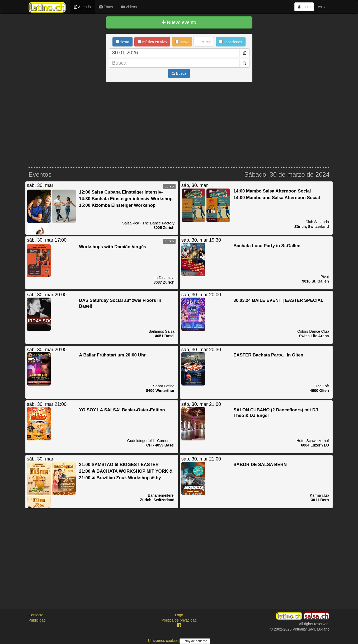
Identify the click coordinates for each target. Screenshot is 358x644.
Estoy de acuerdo (195, 641)
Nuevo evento (179, 22)
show (182, 42)
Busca (179, 73)
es (322, 7)
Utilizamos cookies (164, 641)
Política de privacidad (179, 620)
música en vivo (152, 42)
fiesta (123, 42)
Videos (129, 7)
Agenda (82, 7)
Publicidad (37, 620)
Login (304, 7)
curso (204, 42)
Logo (179, 615)
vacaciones (231, 42)
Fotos (106, 7)
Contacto (36, 615)
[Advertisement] (179, 124)
